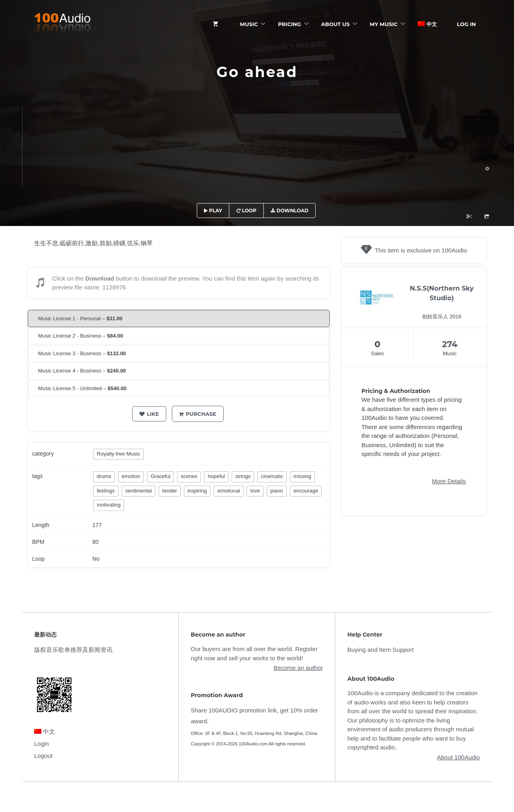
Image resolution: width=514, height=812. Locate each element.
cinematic (272, 476)
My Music (384, 24)
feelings (106, 491)
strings (243, 476)
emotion (131, 476)
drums (104, 476)
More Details (449, 481)
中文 (427, 24)
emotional (228, 491)
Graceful (160, 476)
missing (302, 476)
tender (170, 491)
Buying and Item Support (380, 650)
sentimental (139, 491)
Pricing (289, 24)
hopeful (216, 476)
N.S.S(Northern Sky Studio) (442, 293)
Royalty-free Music (118, 454)
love (255, 491)
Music (249, 24)
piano (277, 491)
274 (450, 344)
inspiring (197, 491)
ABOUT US (336, 24)
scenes (189, 476)
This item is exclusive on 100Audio (421, 250)
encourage (306, 491)
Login (42, 744)
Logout (43, 756)
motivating (109, 505)
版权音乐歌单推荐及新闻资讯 (73, 650)
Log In (466, 24)
